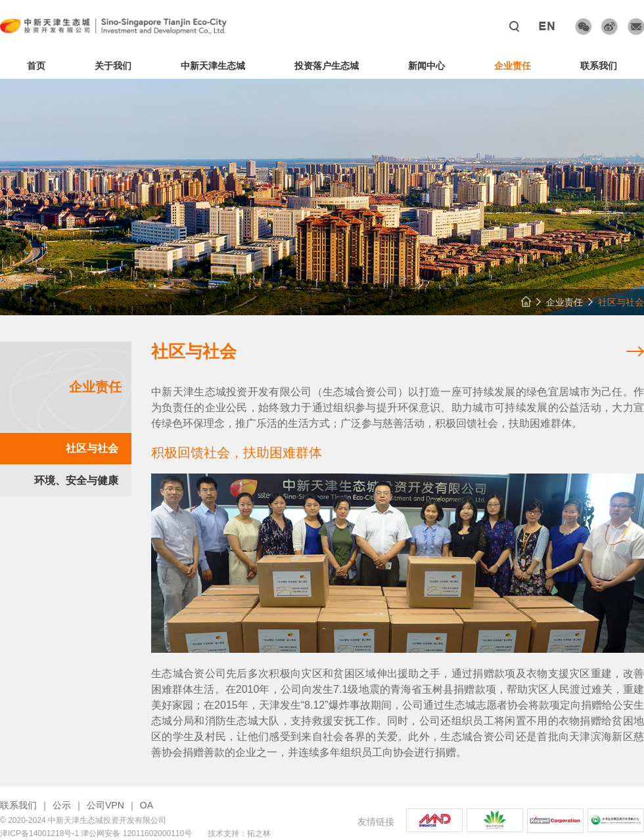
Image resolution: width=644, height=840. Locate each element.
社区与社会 (92, 448)
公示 (62, 805)
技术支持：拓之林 (239, 833)
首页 (36, 66)
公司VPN (105, 805)
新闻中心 (426, 66)
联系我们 (599, 66)
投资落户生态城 (327, 66)
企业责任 (513, 66)
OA (147, 805)
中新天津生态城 (213, 66)
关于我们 (113, 66)
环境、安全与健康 (76, 480)
